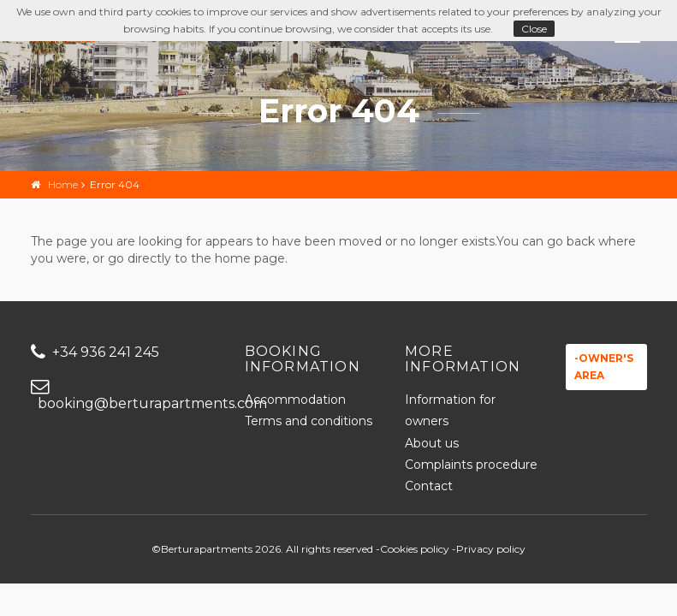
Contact (429, 486)
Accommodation (295, 400)
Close (534, 29)
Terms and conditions (309, 421)
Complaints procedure (471, 465)
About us (432, 443)
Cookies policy (415, 549)
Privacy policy (491, 549)
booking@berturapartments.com (125, 396)
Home (63, 184)
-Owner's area (604, 367)
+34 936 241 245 (95, 352)
